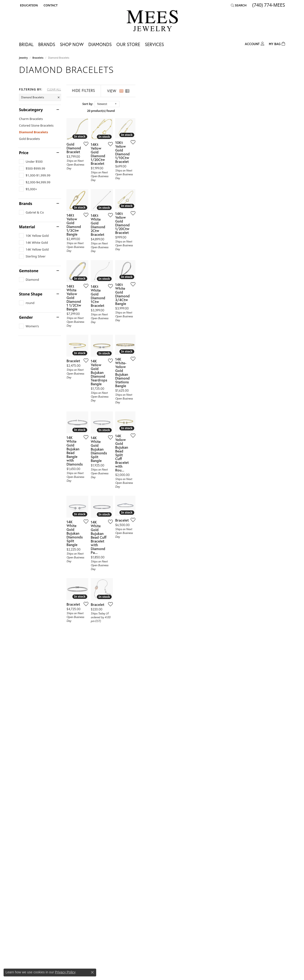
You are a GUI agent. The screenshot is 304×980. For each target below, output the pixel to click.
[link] (50, 5)
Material (27, 227)
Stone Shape (31, 294)
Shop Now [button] (72, 44)
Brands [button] (47, 44)
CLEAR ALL (54, 90)
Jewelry (23, 58)
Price (24, 153)
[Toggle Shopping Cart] (277, 43)
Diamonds (100, 44)
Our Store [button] (128, 44)
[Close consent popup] (92, 972)
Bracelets (38, 58)
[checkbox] (31, 162)
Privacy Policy (65, 972)
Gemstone (29, 271)
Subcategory (31, 110)
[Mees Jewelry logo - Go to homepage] (152, 21)
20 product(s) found (176, 111)
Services (154, 44)
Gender (26, 317)
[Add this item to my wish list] (134, 193)
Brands (26, 204)
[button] (28, 5)
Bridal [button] (26, 44)
